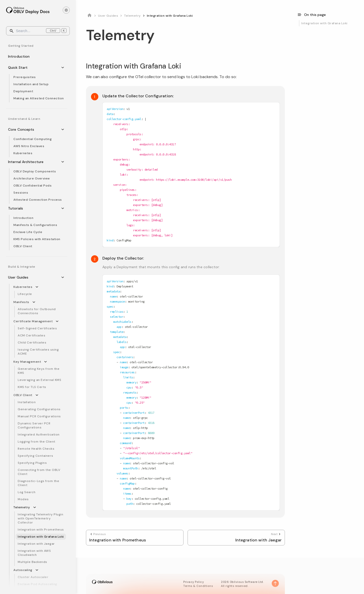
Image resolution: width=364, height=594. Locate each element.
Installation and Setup (31, 84)
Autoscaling (23, 570)
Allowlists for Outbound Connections (37, 311)
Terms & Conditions (198, 586)
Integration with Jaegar (36, 544)
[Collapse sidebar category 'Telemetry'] (36, 507)
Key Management (27, 362)
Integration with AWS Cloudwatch (34, 553)
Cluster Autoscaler (33, 577)
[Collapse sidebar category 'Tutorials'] (64, 208)
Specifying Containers (36, 456)
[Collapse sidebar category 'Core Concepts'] (64, 129)
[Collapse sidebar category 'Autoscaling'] (38, 570)
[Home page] (89, 16)
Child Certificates (32, 342)
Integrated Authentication (39, 435)
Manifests (21, 302)
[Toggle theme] (66, 10)
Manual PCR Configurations (39, 416)
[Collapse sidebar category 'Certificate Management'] (58, 321)
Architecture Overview (32, 178)
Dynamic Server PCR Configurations (34, 425)
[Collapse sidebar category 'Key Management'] (47, 362)
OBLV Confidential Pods (32, 186)
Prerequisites (25, 77)
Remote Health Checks (36, 449)
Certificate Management (33, 321)
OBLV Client (23, 246)
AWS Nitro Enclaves (29, 146)
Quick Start (25, 67)
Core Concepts (28, 129)
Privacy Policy (194, 582)
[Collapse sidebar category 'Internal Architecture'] (64, 162)
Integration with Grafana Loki (41, 537)
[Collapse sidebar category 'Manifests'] (35, 302)
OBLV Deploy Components (35, 171)
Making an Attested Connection (39, 98)
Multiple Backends (32, 562)
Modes (23, 499)
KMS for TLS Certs (32, 387)
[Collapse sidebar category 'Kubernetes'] (38, 287)
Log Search (27, 492)
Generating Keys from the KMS (39, 371)
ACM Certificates (31, 335)
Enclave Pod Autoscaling (37, 584)
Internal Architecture (33, 162)
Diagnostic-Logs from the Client (38, 483)
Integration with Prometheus (41, 530)
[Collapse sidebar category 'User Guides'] (64, 277)
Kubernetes (23, 153)
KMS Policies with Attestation (37, 239)
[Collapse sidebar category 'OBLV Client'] (38, 395)
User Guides (25, 277)
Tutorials (23, 208)
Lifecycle (25, 294)
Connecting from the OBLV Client (39, 472)
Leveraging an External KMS (39, 380)
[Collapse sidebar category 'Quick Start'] (64, 67)
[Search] (38, 31)
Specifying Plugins (32, 463)
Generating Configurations (39, 409)
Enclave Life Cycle (28, 232)
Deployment (23, 91)
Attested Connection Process (38, 200)
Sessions (21, 193)
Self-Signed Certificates (37, 328)
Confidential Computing (32, 139)
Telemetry (22, 507)
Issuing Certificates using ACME (38, 352)
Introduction (26, 56)
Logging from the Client (37, 442)
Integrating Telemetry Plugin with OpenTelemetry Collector (40, 518)
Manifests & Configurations (35, 225)
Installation (27, 402)
